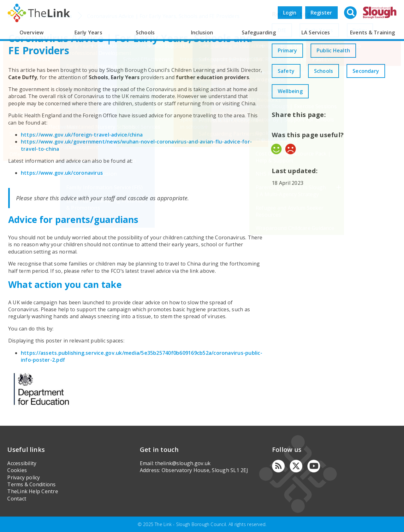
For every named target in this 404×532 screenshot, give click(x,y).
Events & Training (372, 32)
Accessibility (22, 463)
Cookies (17, 470)
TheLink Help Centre (33, 491)
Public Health (336, 50)
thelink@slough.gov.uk (183, 463)
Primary (288, 50)
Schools (145, 32)
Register (321, 13)
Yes (276, 149)
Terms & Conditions (31, 484)
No (291, 149)
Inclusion (202, 32)
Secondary (292, 91)
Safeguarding (259, 32)
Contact (17, 499)
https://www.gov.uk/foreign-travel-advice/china (82, 135)
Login (290, 13)
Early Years (88, 32)
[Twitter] (296, 466)
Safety (287, 71)
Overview (32, 32)
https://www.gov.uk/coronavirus (62, 173)
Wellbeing (339, 91)
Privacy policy (24, 477)
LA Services (316, 32)
